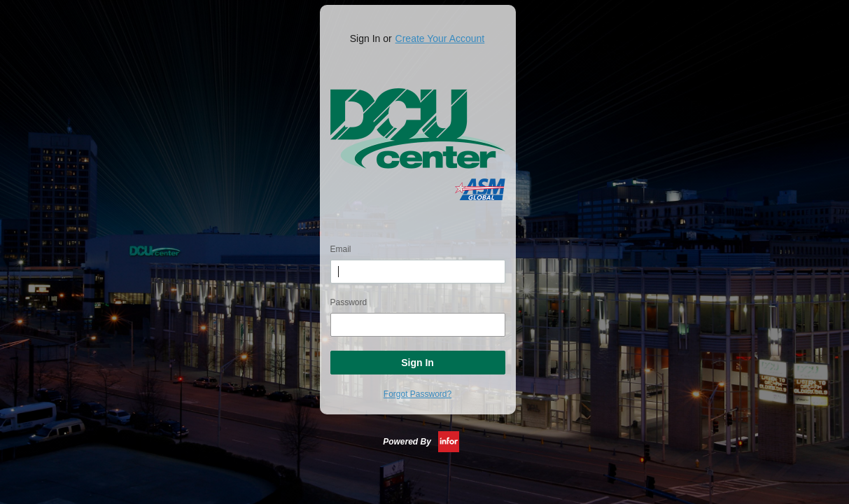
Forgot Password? (418, 394)
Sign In (418, 363)
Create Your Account (440, 38)
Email (341, 249)
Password (349, 302)
